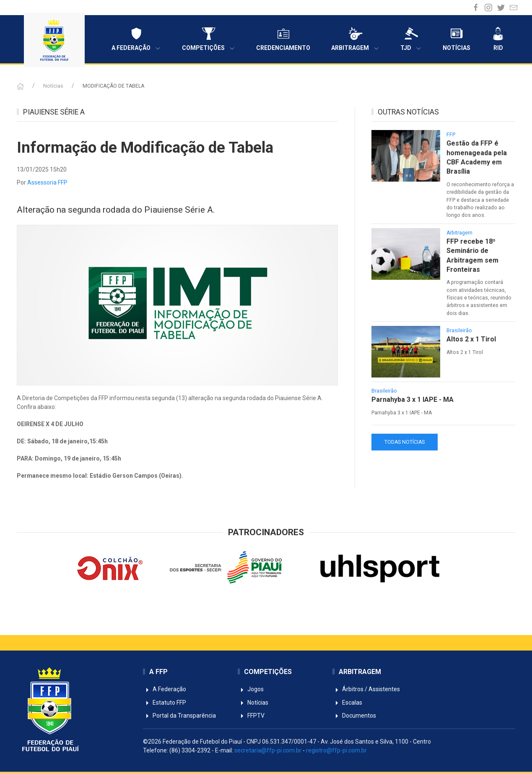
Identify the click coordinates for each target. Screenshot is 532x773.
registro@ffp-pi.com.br (336, 750)
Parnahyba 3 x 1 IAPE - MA (413, 400)
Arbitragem (355, 39)
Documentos (354, 716)
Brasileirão (459, 331)
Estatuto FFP (165, 703)
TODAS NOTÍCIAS (405, 442)
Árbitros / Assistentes (366, 689)
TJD (411, 39)
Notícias (457, 39)
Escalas (347, 703)
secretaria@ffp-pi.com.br (268, 750)
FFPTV (251, 716)
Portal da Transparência (179, 716)
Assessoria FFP (47, 182)
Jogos (251, 689)
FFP (451, 135)
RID (498, 39)
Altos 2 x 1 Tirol (471, 339)
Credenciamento (283, 39)
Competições (209, 39)
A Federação (136, 39)
